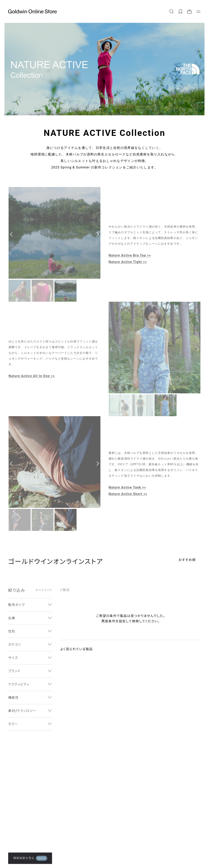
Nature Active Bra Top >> (130, 255)
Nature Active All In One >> (32, 376)
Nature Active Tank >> (127, 487)
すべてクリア (44, 590)
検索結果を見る (30, 858)
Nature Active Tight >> (128, 262)
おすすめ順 (187, 560)
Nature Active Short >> (128, 494)
